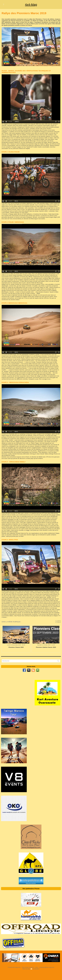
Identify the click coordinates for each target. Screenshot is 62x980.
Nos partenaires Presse (31, 889)
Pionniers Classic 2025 (16, 647)
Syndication (36, 969)
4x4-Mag (31, 4)
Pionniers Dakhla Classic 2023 (46, 647)
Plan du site (26, 969)
